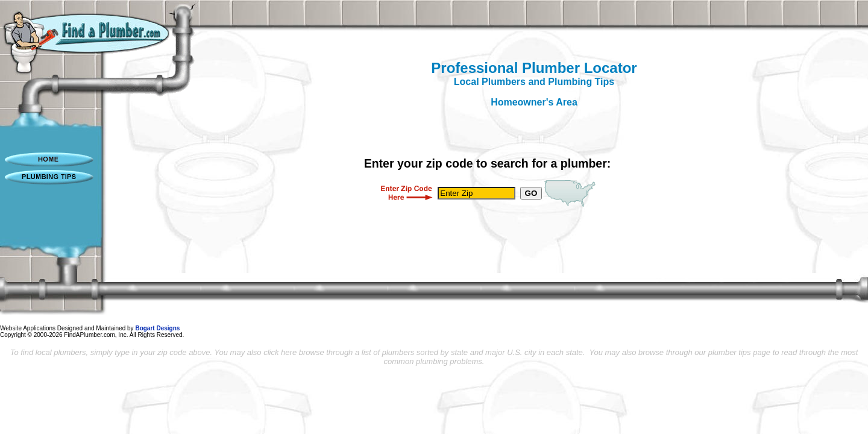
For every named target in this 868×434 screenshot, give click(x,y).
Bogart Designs (157, 328)
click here (280, 352)
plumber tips (730, 352)
